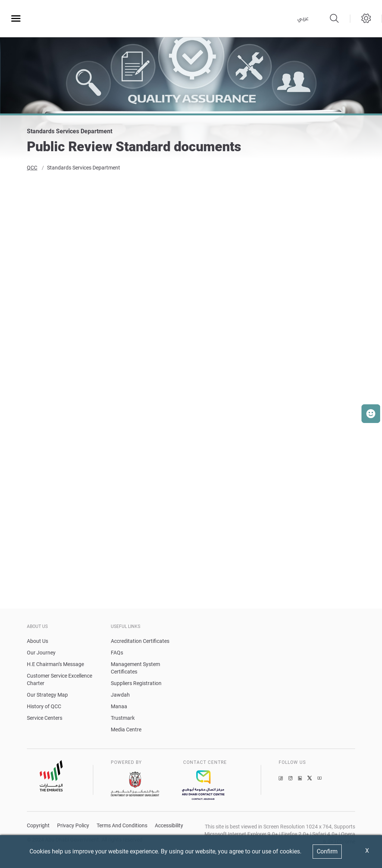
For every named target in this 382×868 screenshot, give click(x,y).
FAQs (117, 653)
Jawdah (120, 696)
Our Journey (41, 653)
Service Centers (45, 719)
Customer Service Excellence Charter (60, 680)
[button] (371, 414)
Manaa (119, 707)
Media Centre (126, 730)
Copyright (38, 826)
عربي (303, 19)
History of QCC (44, 707)
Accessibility (169, 826)
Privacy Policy (73, 826)
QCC (32, 169)
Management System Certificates (135, 669)
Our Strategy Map (47, 696)
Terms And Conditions (122, 826)
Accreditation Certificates (140, 642)
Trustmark (123, 719)
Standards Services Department (84, 169)
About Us (37, 642)
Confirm (327, 851)
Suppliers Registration (136, 684)
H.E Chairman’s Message (55, 665)
